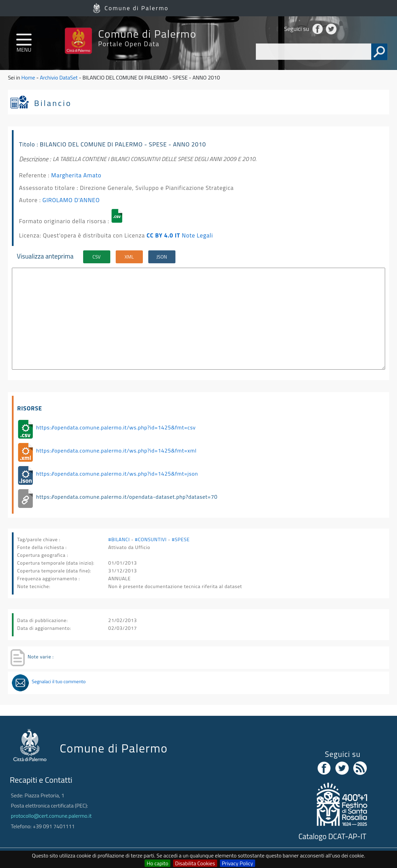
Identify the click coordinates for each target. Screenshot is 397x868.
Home (28, 77)
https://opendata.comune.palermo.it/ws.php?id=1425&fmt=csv (116, 427)
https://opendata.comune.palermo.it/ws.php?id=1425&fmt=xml (117, 450)
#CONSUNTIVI (151, 539)
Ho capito (157, 863)
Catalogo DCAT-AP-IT (332, 836)
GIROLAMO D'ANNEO (71, 200)
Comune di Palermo (137, 8)
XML (129, 257)
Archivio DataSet (59, 77)
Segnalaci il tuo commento (59, 681)
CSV (97, 257)
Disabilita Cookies (195, 863)
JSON (162, 257)
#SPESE (181, 539)
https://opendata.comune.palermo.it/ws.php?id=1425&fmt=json (117, 474)
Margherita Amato (76, 175)
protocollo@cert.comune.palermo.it (51, 816)
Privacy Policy (238, 863)
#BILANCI (119, 539)
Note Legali (197, 235)
